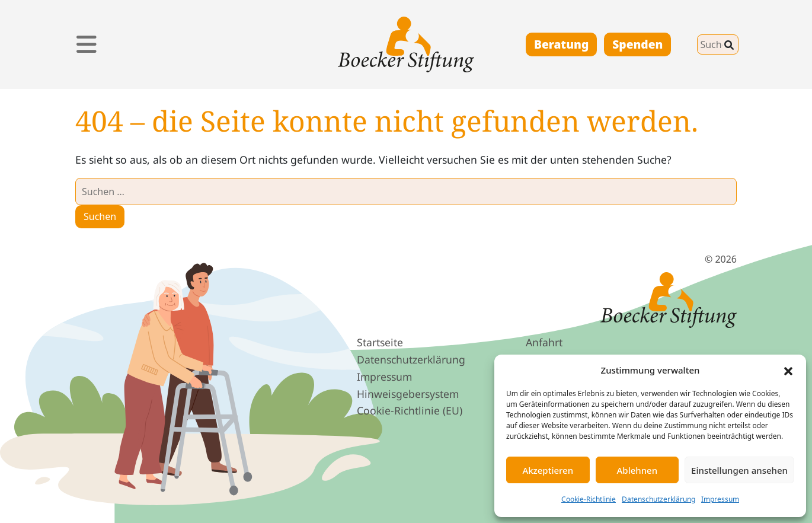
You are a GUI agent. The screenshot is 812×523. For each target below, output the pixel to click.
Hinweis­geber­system (408, 394)
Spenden (637, 44)
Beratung (561, 44)
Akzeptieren (548, 470)
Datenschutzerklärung (658, 499)
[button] (788, 370)
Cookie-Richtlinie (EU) (410, 410)
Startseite (380, 342)
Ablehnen (637, 470)
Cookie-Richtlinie (589, 499)
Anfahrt (544, 342)
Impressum (720, 499)
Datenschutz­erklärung (411, 359)
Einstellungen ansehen (739, 470)
